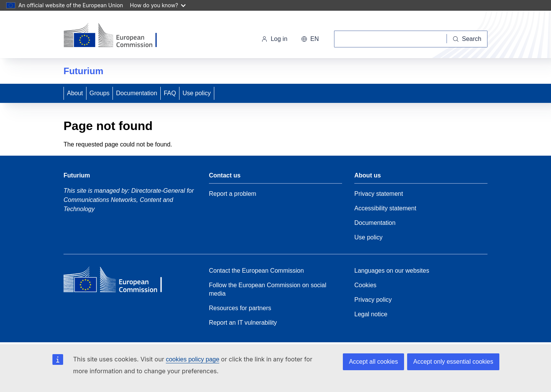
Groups (99, 93)
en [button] (310, 39)
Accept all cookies (373, 362)
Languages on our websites (392, 271)
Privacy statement (379, 194)
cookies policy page (192, 359)
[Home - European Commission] (116, 36)
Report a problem (233, 194)
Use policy (197, 93)
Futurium (83, 71)
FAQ (170, 93)
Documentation (137, 93)
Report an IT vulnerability (243, 323)
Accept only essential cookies (453, 362)
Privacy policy (373, 300)
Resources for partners (240, 308)
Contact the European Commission (256, 271)
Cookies (365, 285)
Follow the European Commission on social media (268, 289)
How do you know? (158, 5)
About (75, 93)
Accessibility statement (385, 208)
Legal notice (371, 314)
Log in (274, 39)
